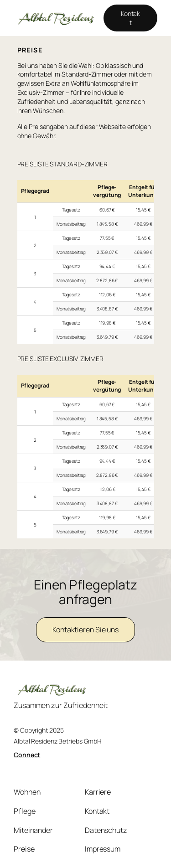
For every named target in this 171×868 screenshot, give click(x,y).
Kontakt (130, 18)
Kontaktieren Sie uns (85, 630)
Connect (27, 755)
